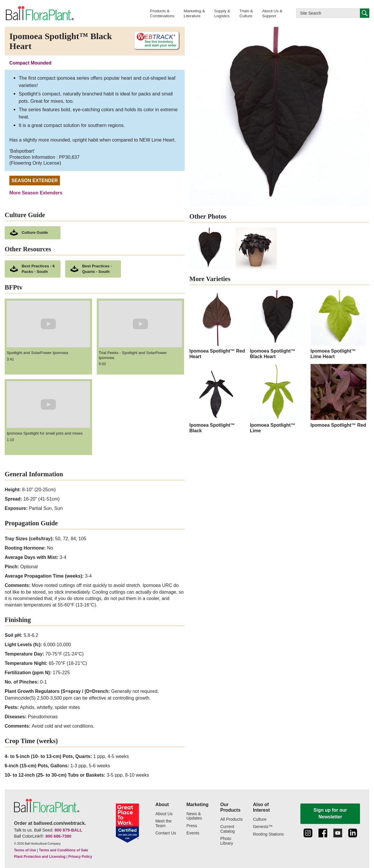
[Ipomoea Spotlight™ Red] (338, 396)
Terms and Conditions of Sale (63, 850)
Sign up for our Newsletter (330, 813)
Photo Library (227, 841)
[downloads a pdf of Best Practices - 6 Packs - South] (33, 269)
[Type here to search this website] (328, 13)
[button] (162, 13)
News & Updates (194, 816)
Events (193, 833)
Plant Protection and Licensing (40, 857)
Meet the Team (164, 823)
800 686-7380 (58, 836)
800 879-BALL (68, 830)
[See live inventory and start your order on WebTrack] (155, 41)
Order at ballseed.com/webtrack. (50, 823)
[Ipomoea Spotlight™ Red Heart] (217, 325)
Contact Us (166, 833)
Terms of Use (25, 850)
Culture (260, 819)
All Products (232, 819)
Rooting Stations (269, 834)
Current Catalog (228, 829)
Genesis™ (263, 827)
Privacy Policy (80, 857)
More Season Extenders (36, 193)
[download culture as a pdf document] (33, 233)
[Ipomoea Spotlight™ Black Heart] (278, 325)
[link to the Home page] (39, 13)
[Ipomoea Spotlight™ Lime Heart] (338, 325)
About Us (164, 814)
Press (192, 826)
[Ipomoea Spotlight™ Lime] (278, 399)
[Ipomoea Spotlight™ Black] (217, 399)
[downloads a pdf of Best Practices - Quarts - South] (93, 269)
